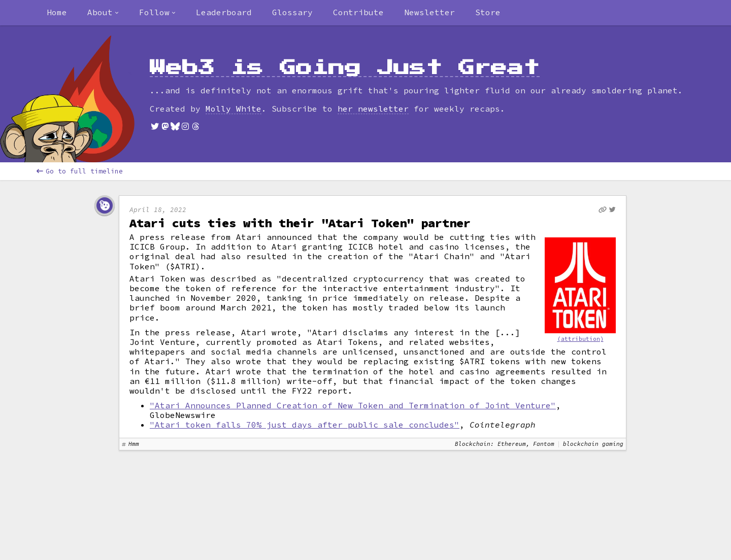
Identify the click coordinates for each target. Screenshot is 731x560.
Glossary (292, 12)
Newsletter (429, 12)
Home (57, 12)
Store (488, 12)
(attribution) (580, 339)
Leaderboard (224, 12)
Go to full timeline (80, 171)
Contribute (358, 12)
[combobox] (103, 13)
